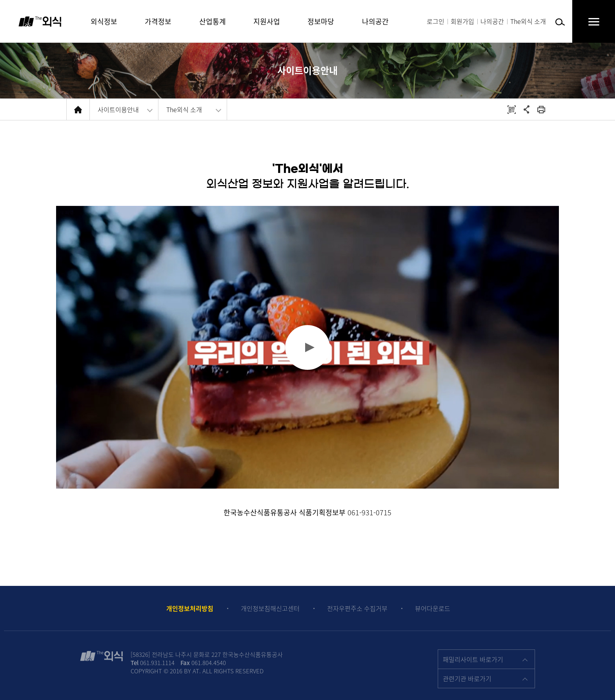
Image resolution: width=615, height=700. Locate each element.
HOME (78, 109)
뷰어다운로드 (433, 608)
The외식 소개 (528, 21)
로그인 (436, 21)
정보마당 (321, 21)
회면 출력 (541, 109)
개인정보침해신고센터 (270, 608)
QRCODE (511, 109)
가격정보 (158, 21)
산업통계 (213, 21)
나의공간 (492, 21)
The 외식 (40, 22)
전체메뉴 (586, 22)
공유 (526, 109)
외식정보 (104, 21)
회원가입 (462, 21)
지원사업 (267, 21)
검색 (560, 22)
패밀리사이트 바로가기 (473, 659)
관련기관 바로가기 (467, 678)
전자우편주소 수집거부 (357, 608)
